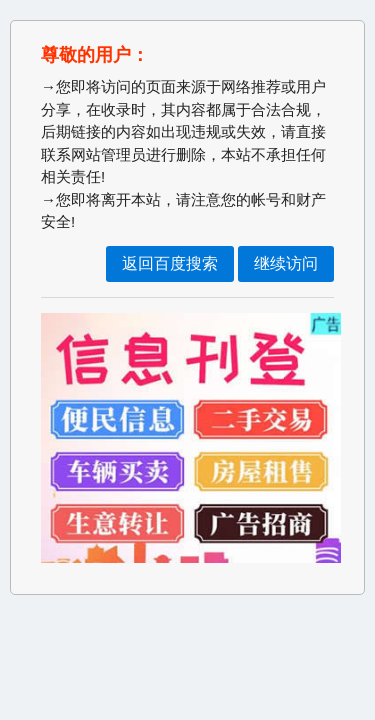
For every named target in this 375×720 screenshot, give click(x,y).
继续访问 (286, 263)
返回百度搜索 (170, 263)
